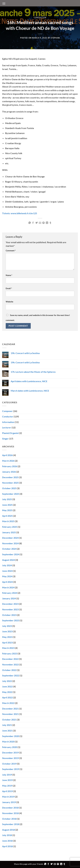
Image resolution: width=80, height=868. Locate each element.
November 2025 (10, 483)
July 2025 (7, 499)
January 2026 (9, 472)
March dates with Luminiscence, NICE (30, 391)
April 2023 (7, 642)
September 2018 (11, 824)
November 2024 (10, 543)
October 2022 (9, 670)
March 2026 (8, 461)
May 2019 (7, 786)
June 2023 (7, 631)
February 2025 (10, 527)
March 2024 (8, 587)
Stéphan (55, 38)
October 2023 (9, 615)
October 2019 (9, 764)
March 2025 (8, 521)
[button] (4, 3)
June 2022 (7, 686)
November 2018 (10, 813)
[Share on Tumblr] (50, 223)
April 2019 (7, 791)
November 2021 (10, 714)
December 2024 (10, 538)
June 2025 (7, 505)
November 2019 (10, 758)
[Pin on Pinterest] (43, 223)
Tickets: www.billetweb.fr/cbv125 (20, 213)
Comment (11, 250)
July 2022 (7, 681)
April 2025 (7, 516)
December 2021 (10, 709)
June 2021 (7, 731)
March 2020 (8, 742)
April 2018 (7, 846)
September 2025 (11, 494)
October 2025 (9, 488)
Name (9, 275)
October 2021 (9, 720)
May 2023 (7, 637)
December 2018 (10, 808)
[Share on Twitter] (36, 223)
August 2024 (8, 560)
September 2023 (11, 620)
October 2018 (9, 819)
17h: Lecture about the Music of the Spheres (33, 372)
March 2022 (8, 703)
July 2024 (7, 565)
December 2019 (10, 752)
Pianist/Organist (10, 433)
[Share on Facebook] (33, 223)
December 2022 (10, 659)
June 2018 (7, 841)
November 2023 (10, 609)
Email (9, 288)
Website (9, 302)
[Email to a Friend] (40, 223)
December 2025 (10, 477)
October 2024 (9, 549)
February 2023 (10, 653)
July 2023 (7, 626)
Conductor (40, 18)
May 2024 (7, 576)
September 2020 (11, 736)
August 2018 (8, 830)
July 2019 (7, 775)
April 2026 (7, 455)
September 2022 (11, 675)
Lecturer (7, 427)
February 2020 (10, 747)
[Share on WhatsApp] (29, 223)
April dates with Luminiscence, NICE (29, 381)
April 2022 (7, 697)
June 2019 (7, 780)
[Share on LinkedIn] (47, 223)
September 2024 (11, 554)
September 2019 (11, 769)
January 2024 (9, 598)
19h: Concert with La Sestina (25, 353)
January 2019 (9, 802)
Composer (7, 411)
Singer (5, 439)
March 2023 (8, 648)
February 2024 (10, 593)
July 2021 (7, 725)
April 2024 (7, 582)
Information (8, 422)
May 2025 (7, 510)
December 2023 (10, 604)
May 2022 (7, 692)
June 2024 (7, 571)
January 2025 (9, 532)
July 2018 (7, 835)
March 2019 (8, 797)
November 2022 (10, 664)
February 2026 (10, 466)
